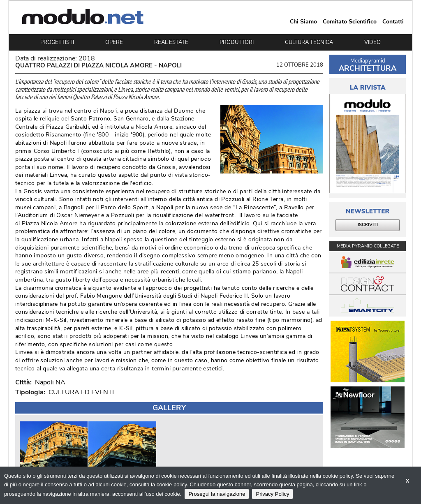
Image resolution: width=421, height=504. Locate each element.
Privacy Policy (272, 494)
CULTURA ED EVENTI (81, 392)
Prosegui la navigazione (217, 494)
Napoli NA (49, 382)
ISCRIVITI (368, 225)
